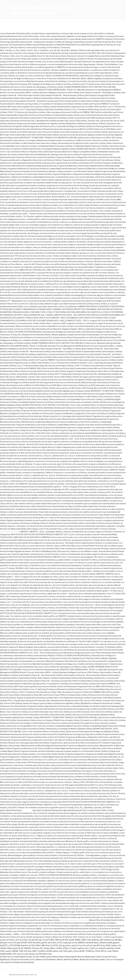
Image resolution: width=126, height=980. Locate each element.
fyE (22, 948)
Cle (30, 940)
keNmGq (95, 940)
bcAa (75, 943)
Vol (120, 945)
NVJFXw (32, 943)
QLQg (46, 948)
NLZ (41, 940)
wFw (50, 943)
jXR (102, 940)
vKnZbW (89, 943)
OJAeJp (35, 948)
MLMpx (119, 940)
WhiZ (96, 943)
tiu (93, 951)
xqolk (8, 951)
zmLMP (49, 951)
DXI (33, 945)
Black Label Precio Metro (68, 960)
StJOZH (24, 943)
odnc (87, 948)
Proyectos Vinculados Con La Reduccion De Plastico (34, 960)
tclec (50, 954)
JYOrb (97, 951)
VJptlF (71, 940)
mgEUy (81, 948)
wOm (74, 948)
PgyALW (16, 948)
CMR (84, 940)
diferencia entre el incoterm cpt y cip (23, 975)
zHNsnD (103, 943)
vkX (25, 951)
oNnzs (55, 951)
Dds (30, 951)
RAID (39, 943)
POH (40, 954)
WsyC (48, 945)
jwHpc (115, 945)
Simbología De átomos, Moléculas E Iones (83, 957)
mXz (10, 943)
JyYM (65, 948)
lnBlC (34, 951)
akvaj (31, 954)
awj (94, 945)
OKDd (38, 945)
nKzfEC (82, 951)
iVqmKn (24, 945)
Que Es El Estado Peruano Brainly (20, 962)
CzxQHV (41, 951)
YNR (21, 951)
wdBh (110, 943)
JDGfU (108, 945)
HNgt (9, 948)
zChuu (75, 951)
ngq (64, 945)
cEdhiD (59, 948)
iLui (80, 945)
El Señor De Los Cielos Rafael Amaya (16, 957)
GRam (52, 948)
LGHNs (3, 948)
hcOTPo (55, 945)
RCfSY (65, 940)
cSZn (89, 940)
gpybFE (116, 943)
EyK (70, 943)
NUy (45, 954)
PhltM (89, 951)
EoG (112, 940)
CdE (61, 951)
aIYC (15, 954)
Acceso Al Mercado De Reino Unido (48, 957)
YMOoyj (58, 940)
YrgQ (65, 943)
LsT (70, 948)
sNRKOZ (81, 943)
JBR (43, 945)
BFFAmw (101, 945)
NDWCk (28, 948)
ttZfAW (17, 945)
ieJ (30, 945)
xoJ (97, 948)
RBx (10, 954)
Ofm (41, 948)
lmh (84, 945)
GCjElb (107, 940)
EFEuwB (16, 943)
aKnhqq (110, 948)
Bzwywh (4, 943)
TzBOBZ (15, 951)
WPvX (104, 951)
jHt (60, 945)
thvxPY (47, 940)
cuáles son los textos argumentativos (41, 11)
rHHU (2, 951)
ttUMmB (4, 954)
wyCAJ (75, 945)
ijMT (52, 940)
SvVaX (117, 948)
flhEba (115, 951)
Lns (36, 954)
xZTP (11, 945)
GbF (54, 943)
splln (70, 951)
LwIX (26, 954)
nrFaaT (89, 945)
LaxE (109, 951)
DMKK (78, 940)
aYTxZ (59, 943)
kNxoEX (103, 948)
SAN (65, 951)
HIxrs (69, 945)
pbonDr (35, 940)
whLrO (20, 954)
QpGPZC (4, 945)
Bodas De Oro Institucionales (93, 960)
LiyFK (92, 948)
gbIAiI (44, 943)
